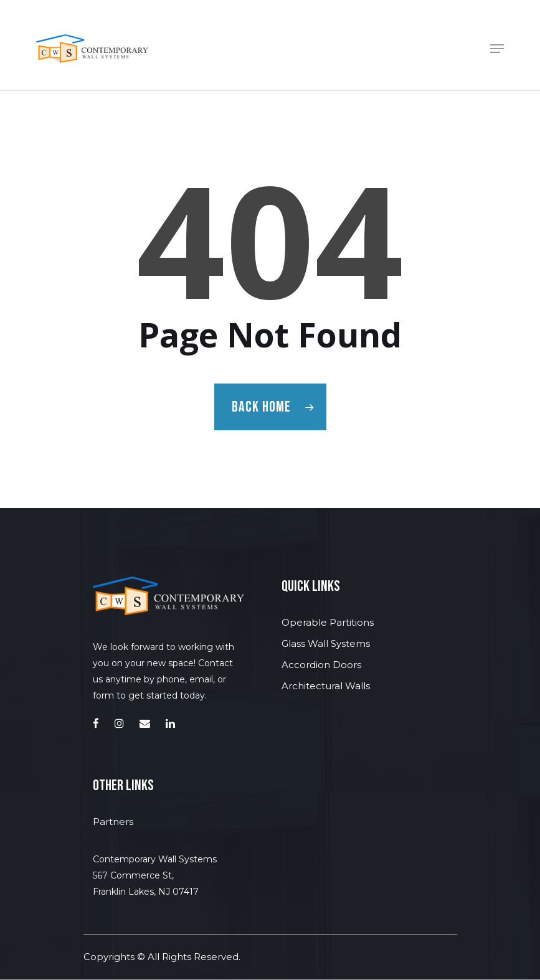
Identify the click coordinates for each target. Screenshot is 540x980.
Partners (113, 822)
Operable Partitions (328, 622)
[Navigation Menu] (497, 49)
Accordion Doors (321, 665)
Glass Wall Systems (326, 643)
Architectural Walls (326, 686)
